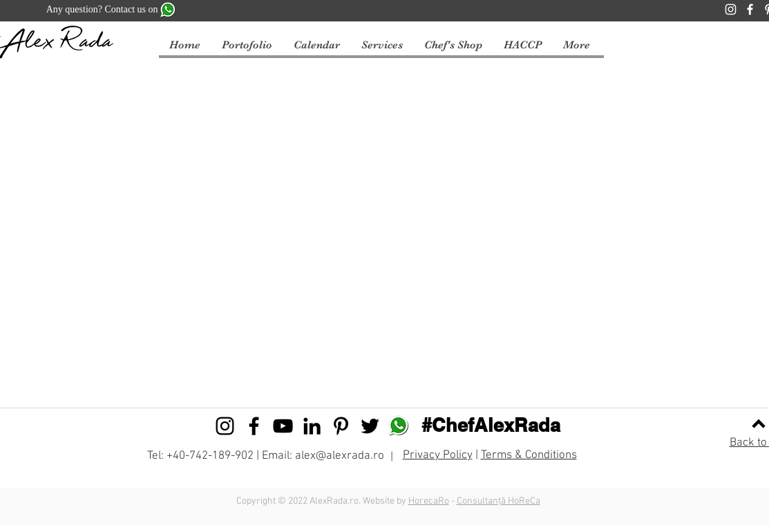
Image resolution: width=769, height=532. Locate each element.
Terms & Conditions (529, 455)
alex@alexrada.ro (340, 456)
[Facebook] (750, 9)
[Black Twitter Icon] (370, 426)
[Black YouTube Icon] (283, 426)
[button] (316, 45)
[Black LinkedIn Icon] (312, 426)
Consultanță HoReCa (499, 501)
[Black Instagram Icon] (225, 426)
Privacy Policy (438, 455)
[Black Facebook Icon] (254, 426)
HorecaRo (429, 501)
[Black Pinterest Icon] (341, 426)
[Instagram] (731, 9)
